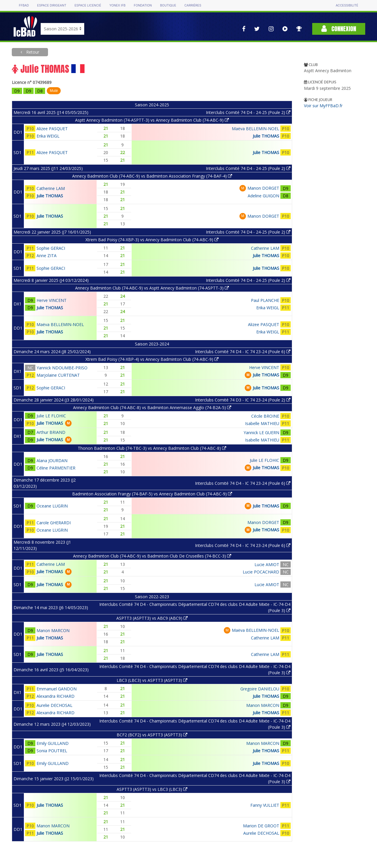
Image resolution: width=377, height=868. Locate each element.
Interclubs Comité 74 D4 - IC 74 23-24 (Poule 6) (243, 352)
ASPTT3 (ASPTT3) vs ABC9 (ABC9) (152, 618)
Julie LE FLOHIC (51, 416)
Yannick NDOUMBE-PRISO (62, 368)
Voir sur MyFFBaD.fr (323, 106)
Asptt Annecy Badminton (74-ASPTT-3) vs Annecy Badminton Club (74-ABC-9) (152, 120)
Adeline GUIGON (263, 196)
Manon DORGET (263, 188)
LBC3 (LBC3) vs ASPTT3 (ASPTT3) (152, 680)
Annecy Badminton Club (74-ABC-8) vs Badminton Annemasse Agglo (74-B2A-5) (152, 407)
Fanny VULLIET (265, 805)
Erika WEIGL (48, 136)
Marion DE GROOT (261, 826)
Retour (32, 52)
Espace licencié (88, 5)
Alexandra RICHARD (56, 696)
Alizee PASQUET (52, 129)
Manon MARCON (53, 630)
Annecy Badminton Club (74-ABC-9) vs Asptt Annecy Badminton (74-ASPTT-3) (152, 288)
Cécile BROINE (265, 416)
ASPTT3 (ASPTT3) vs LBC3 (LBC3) (152, 789)
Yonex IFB (117, 5)
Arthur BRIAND (51, 432)
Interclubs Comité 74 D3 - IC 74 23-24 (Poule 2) (243, 400)
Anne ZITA (47, 256)
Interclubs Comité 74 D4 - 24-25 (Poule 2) (248, 112)
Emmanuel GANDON (57, 689)
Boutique (168, 5)
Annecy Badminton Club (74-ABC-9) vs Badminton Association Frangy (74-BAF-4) (152, 176)
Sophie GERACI (51, 248)
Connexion (339, 29)
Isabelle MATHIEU (262, 423)
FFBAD (24, 5)
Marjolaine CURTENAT (58, 375)
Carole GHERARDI (54, 523)
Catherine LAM (51, 188)
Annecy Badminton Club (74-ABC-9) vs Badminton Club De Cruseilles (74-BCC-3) (152, 556)
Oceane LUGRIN (52, 506)
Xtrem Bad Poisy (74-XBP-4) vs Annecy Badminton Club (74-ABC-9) (152, 359)
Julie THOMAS (266, 136)
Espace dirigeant (52, 5)
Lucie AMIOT (267, 564)
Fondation (143, 5)
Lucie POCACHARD (261, 572)
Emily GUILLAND (53, 743)
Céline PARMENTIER (56, 468)
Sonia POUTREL (52, 751)
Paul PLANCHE (265, 300)
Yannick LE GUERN (261, 433)
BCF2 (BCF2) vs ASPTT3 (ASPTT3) (152, 735)
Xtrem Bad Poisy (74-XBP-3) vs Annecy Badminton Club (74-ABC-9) (152, 240)
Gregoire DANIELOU (260, 689)
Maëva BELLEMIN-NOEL (256, 129)
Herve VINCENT (52, 300)
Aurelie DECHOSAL (54, 705)
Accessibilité (347, 5)
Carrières (193, 5)
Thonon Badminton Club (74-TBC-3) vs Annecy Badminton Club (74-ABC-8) (152, 448)
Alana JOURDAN (52, 461)
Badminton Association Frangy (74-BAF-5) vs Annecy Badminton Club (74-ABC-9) (152, 494)
